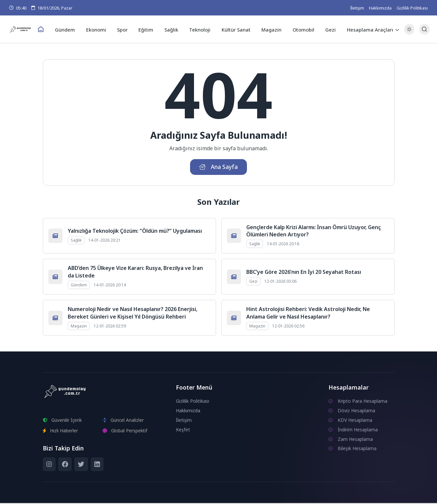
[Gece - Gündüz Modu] (407, 33)
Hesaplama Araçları (365, 29)
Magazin (269, 29)
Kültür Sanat (235, 29)
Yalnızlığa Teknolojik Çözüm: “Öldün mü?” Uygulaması (135, 232)
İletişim (357, 8)
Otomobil (300, 29)
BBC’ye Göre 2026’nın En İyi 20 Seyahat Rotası (304, 273)
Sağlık (172, 29)
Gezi (327, 29)
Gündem (70, 29)
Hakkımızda (380, 8)
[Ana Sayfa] (46, 30)
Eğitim (148, 29)
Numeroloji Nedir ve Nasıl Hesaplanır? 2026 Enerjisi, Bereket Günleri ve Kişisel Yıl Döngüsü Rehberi (133, 314)
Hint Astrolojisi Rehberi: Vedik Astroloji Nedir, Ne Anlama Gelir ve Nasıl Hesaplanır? (308, 314)
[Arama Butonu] (423, 29)
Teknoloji (200, 29)
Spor (125, 29)
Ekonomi (100, 29)
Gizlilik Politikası (412, 8)
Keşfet (183, 431)
